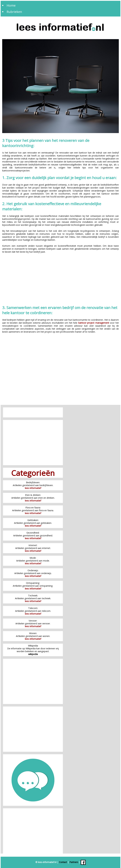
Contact (63, 862)
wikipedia (33, 654)
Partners (74, 862)
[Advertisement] (60, 280)
